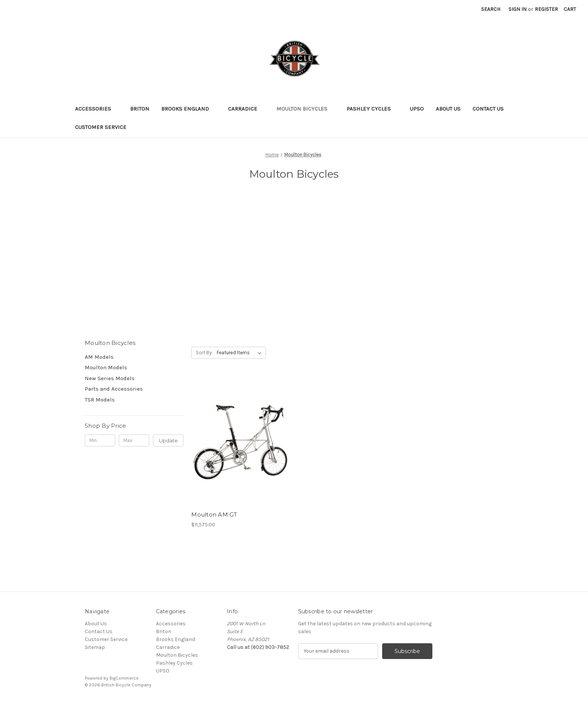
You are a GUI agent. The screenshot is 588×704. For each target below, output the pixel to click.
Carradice (246, 109)
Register (546, 9)
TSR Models (100, 400)
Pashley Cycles (372, 109)
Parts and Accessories (114, 389)
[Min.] (100, 440)
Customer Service (101, 127)
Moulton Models (106, 367)
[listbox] (241, 353)
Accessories (97, 109)
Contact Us (488, 109)
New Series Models (110, 378)
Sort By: (204, 353)
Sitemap (95, 647)
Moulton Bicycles (305, 109)
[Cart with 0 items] (570, 9)
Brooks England (189, 109)
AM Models (99, 357)
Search (491, 9)
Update (168, 440)
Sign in (517, 9)
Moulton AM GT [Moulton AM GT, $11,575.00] (214, 515)
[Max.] (134, 440)
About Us (448, 109)
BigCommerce (124, 678)
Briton (140, 109)
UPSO (417, 109)
